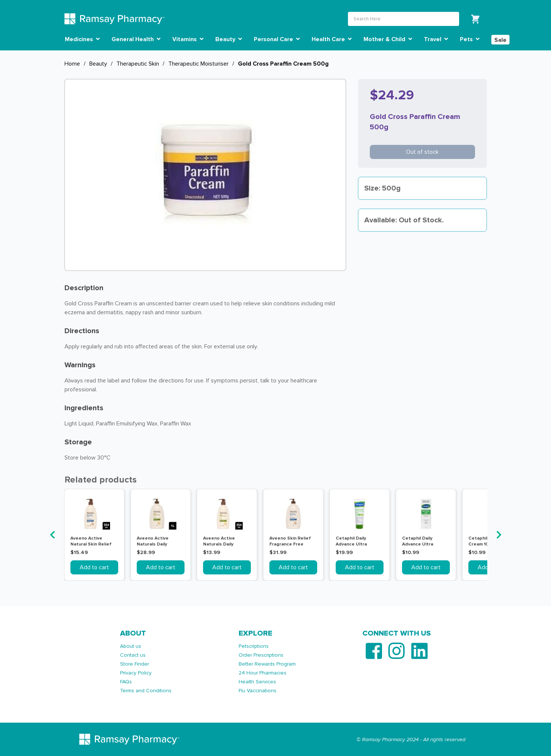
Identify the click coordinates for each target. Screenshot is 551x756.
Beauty (98, 64)
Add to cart (94, 567)
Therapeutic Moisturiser (198, 64)
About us (131, 646)
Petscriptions (254, 646)
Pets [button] (470, 39)
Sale (500, 40)
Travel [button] (436, 39)
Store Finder (135, 664)
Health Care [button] (332, 39)
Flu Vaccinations (258, 691)
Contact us (133, 655)
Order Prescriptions (261, 655)
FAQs (126, 682)
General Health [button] (136, 39)
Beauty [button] (229, 39)
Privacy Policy (136, 673)
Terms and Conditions (146, 691)
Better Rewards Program (267, 664)
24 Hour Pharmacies (263, 673)
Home (72, 64)
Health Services (257, 682)
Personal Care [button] (277, 39)
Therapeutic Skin (138, 64)
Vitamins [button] (188, 39)
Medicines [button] (82, 39)
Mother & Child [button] (388, 39)
